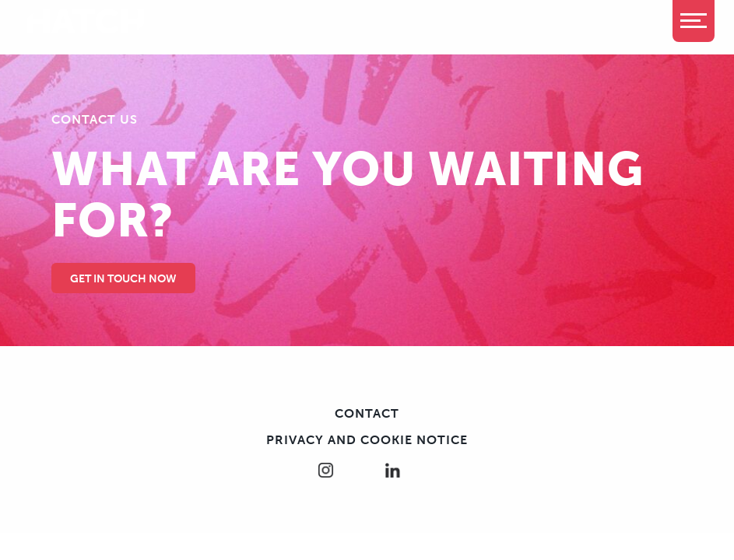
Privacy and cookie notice (367, 440)
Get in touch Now (123, 279)
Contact (367, 413)
